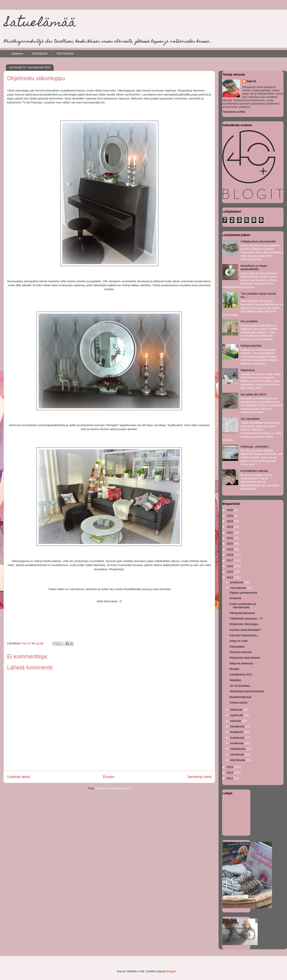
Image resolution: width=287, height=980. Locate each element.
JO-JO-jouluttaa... (241, 686)
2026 (230, 510)
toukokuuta (238, 738)
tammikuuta (238, 760)
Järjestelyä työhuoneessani (247, 691)
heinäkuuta (238, 726)
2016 (230, 566)
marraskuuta (239, 588)
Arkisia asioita (238, 703)
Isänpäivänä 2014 (241, 674)
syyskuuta (237, 715)
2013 (230, 767)
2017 (230, 560)
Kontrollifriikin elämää (254, 471)
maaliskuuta (238, 749)
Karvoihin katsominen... (244, 635)
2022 (230, 533)
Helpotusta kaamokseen (245, 658)
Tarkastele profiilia (234, 112)
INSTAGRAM (65, 54)
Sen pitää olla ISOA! (253, 394)
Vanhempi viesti (199, 777)
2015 (230, 572)
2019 (230, 549)
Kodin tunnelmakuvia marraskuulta (243, 606)
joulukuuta (237, 582)
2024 (230, 521)
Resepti (234, 669)
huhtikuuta (237, 743)
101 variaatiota (250, 419)
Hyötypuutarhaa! (251, 346)
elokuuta (236, 721)
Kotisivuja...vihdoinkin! (255, 447)
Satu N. (252, 81)
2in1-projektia (249, 321)
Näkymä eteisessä (241, 663)
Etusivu (109, 777)
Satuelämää (40, 24)
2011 (230, 778)
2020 (230, 544)
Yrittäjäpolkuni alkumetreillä (258, 241)
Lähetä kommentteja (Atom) (113, 788)
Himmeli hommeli (240, 652)
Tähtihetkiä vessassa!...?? (246, 619)
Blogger (171, 971)
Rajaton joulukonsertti (243, 593)
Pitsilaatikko (237, 647)
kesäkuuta (237, 732)
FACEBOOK (40, 54)
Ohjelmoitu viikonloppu (244, 624)
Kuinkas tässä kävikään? (245, 630)
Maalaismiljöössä (240, 697)
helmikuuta (238, 754)
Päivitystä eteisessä (242, 613)
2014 (230, 577)
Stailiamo (17, 54)
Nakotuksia (247, 370)
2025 (230, 516)
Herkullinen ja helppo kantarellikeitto (254, 268)
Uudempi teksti (18, 777)
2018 (230, 555)
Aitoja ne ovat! (238, 641)
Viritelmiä (235, 598)
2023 (230, 527)
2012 (230, 773)
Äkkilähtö (235, 680)
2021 (230, 538)
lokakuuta (237, 710)
